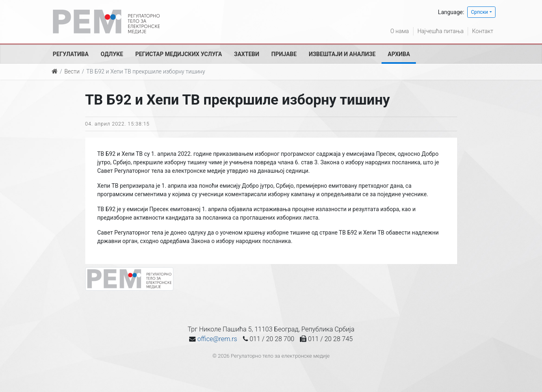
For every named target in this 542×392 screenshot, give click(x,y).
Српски (479, 12)
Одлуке (112, 54)
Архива (399, 54)
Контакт (483, 31)
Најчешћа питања (441, 31)
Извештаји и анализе (342, 54)
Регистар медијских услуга (179, 54)
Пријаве (284, 54)
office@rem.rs (217, 339)
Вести (72, 71)
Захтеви (247, 54)
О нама (400, 31)
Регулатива (71, 54)
